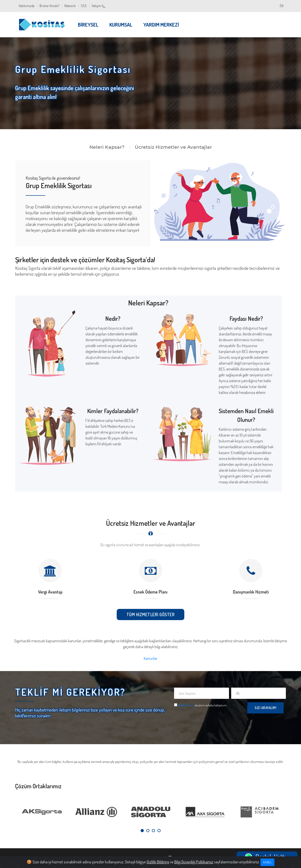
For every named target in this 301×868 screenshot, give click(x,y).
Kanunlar (151, 658)
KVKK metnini (186, 705)
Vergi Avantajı (50, 592)
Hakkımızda (27, 6)
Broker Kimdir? (49, 6)
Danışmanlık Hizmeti (251, 592)
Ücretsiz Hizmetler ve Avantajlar (173, 147)
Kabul (268, 862)
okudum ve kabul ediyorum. (202, 705)
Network (70, 6)
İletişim (99, 6)
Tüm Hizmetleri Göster (151, 614)
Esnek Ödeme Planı (150, 592)
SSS (84, 6)
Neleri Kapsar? (107, 147)
